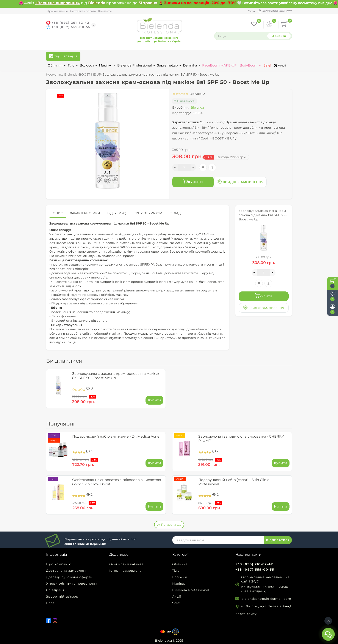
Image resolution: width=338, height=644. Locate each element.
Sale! (267, 65)
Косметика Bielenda (62, 74)
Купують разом (148, 213)
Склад (175, 213)
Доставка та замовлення (68, 571)
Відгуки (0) (117, 213)
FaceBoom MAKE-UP (219, 65)
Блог (50, 603)
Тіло (73, 65)
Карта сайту (246, 614)
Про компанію (57, 11)
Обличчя (57, 65)
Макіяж (107, 65)
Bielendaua (163, 641)
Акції (280, 65)
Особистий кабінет (275, 11)
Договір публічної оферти (69, 577)
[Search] (279, 36)
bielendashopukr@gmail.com (266, 599)
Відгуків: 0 (197, 94)
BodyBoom (250, 65)
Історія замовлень (125, 571)
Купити (193, 181)
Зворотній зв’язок (62, 597)
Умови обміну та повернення (72, 584)
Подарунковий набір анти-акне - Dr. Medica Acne (116, 436)
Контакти (105, 11)
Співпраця (55, 590)
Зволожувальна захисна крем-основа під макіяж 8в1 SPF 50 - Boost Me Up (116, 376)
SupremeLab (169, 65)
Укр (252, 11)
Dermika (192, 65)
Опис (58, 213)
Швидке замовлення (240, 181)
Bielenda (197, 108)
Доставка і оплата (83, 11)
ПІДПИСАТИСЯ (278, 540)
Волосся (88, 65)
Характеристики (85, 213)
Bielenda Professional (136, 65)
